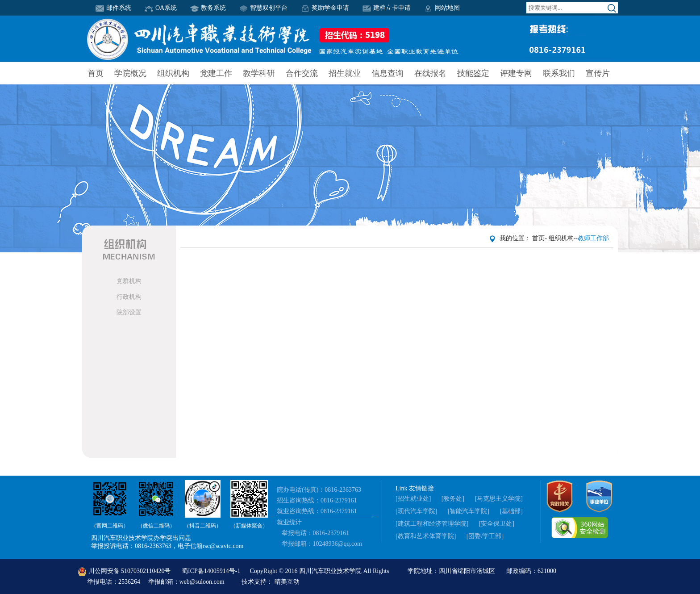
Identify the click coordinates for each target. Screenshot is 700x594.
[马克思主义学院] (499, 499)
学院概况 (130, 73)
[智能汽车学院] (469, 511)
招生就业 (345, 73)
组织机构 (173, 73)
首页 (96, 73)
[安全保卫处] (497, 524)
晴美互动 (287, 582)
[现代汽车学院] (416, 511)
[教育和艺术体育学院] (426, 536)
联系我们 (559, 73)
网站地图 (442, 8)
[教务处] (453, 499)
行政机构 (129, 297)
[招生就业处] (413, 499)
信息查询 (387, 73)
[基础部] (511, 511)
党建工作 (216, 73)
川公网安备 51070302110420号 (125, 571)
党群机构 (129, 281)
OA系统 (161, 8)
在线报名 (430, 73)
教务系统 (208, 8)
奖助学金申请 (325, 8)
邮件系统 (113, 8)
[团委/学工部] (485, 536)
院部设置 (129, 312)
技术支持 (254, 582)
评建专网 (516, 73)
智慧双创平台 (263, 8)
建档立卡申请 (387, 8)
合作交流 (302, 73)
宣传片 (598, 73)
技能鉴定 (473, 73)
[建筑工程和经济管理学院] (432, 524)
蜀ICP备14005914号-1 (212, 571)
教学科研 (259, 73)
